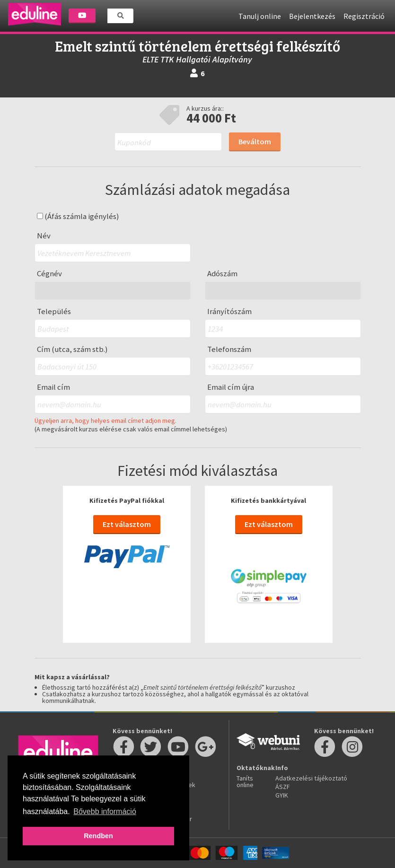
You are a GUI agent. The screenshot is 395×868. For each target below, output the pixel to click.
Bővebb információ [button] (105, 811)
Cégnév (49, 274)
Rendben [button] (98, 836)
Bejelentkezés (312, 16)
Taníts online (245, 781)
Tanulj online (260, 16)
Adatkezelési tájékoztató (311, 778)
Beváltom (255, 141)
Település (54, 311)
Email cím (53, 387)
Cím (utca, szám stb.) (72, 349)
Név (44, 236)
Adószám (222, 274)
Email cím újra (231, 387)
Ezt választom (127, 524)
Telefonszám (229, 349)
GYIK (282, 795)
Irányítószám (229, 311)
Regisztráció (364, 16)
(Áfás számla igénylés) (78, 216)
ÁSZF (283, 787)
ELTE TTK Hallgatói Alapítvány (197, 59)
